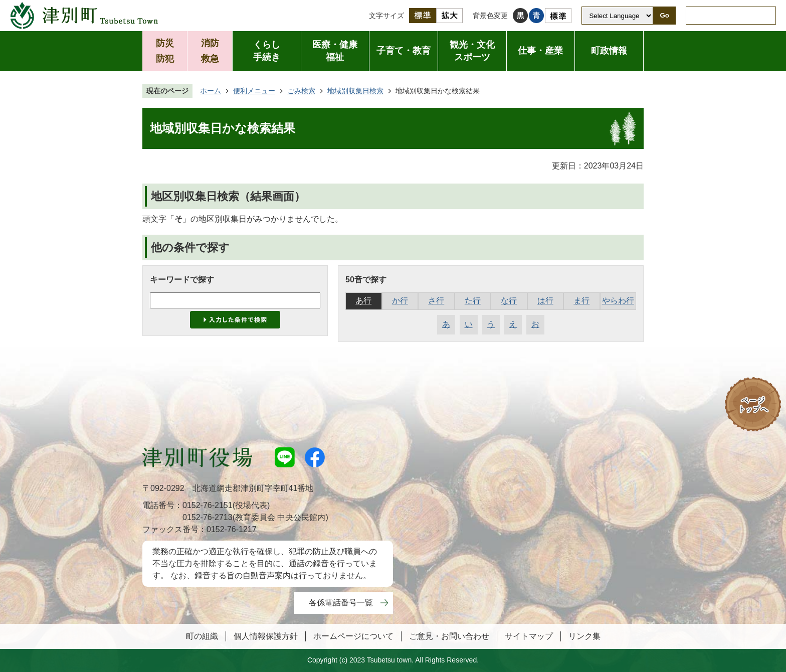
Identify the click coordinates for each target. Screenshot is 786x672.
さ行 (436, 301)
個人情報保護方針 (266, 636)
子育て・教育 (404, 51)
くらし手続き (267, 51)
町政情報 (609, 51)
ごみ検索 (301, 91)
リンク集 (584, 636)
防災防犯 (165, 51)
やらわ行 (618, 301)
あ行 (363, 301)
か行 (400, 301)
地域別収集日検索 (355, 91)
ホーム (211, 91)
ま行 (581, 301)
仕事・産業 (540, 51)
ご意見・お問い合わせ (449, 636)
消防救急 (210, 51)
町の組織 (202, 636)
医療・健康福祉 (335, 51)
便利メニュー (254, 91)
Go (664, 15)
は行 (545, 301)
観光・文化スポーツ (472, 51)
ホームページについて (353, 636)
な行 (509, 301)
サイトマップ (529, 636)
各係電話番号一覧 (341, 603)
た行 (473, 301)
